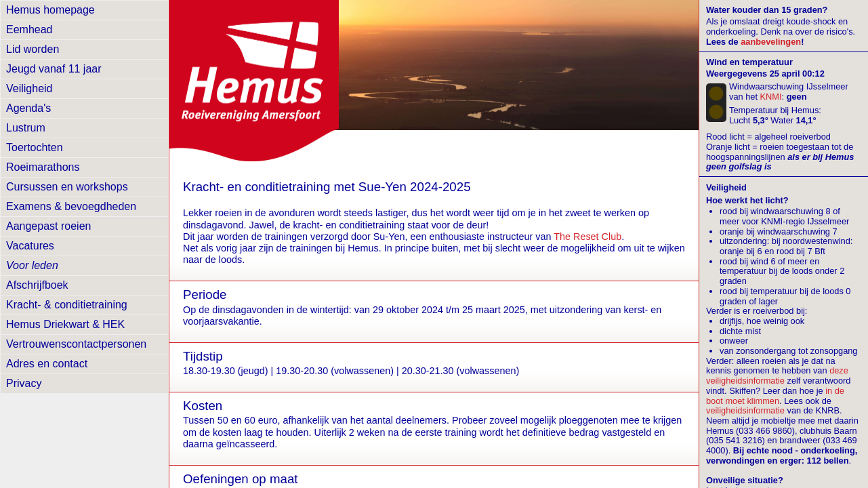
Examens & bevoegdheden (71, 206)
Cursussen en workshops (67, 187)
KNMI (771, 97)
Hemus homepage (50, 10)
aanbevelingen (771, 42)
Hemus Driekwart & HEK (65, 324)
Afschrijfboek (37, 285)
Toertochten (35, 147)
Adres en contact (47, 364)
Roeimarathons (43, 167)
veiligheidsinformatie (745, 410)
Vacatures (30, 246)
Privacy (24, 383)
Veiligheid (29, 88)
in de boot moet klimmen (775, 396)
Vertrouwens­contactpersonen (76, 344)
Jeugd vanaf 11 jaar (54, 69)
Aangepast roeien (48, 226)
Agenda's (28, 108)
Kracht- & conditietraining (67, 305)
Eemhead (29, 29)
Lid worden (33, 49)
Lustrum (26, 128)
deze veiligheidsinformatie (777, 375)
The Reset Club (587, 237)
